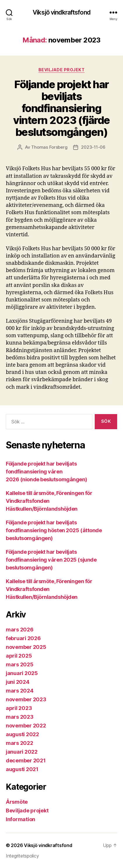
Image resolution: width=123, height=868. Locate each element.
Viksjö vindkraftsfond (61, 12)
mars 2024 (20, 691)
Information (21, 819)
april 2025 (19, 656)
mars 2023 (20, 717)
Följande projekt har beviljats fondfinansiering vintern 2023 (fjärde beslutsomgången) (61, 108)
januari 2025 (22, 673)
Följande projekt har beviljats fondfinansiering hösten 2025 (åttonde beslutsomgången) (54, 530)
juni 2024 (18, 682)
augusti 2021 (22, 769)
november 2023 (26, 699)
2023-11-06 (93, 147)
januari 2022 (22, 752)
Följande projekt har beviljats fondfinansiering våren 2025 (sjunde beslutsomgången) (51, 560)
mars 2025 (20, 664)
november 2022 (26, 726)
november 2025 (26, 647)
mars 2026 (20, 630)
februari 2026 (23, 638)
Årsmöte (17, 802)
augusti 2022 (22, 734)
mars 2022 (20, 743)
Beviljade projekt (62, 70)
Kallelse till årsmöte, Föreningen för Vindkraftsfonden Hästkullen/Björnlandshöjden (49, 501)
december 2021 (26, 760)
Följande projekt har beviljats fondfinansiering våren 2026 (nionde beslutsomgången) (46, 472)
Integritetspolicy (22, 856)
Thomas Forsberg (49, 147)
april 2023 (19, 708)
